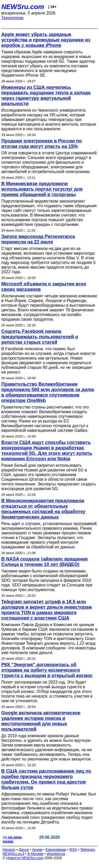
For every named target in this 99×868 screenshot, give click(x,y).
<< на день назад (12, 839)
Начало (9, 850)
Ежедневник (56, 850)
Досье (24, 850)
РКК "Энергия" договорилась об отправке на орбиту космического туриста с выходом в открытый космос (47, 670)
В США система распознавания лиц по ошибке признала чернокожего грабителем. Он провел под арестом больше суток (46, 779)
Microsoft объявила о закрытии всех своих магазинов (44, 287)
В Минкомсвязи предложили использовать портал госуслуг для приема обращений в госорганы (42, 189)
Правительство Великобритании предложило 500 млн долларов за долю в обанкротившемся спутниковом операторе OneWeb (48, 392)
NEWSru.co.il (13, 854)
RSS (73, 850)
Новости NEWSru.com (25, 858)
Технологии (12, 18)
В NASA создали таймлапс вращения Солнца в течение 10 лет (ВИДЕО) (44, 562)
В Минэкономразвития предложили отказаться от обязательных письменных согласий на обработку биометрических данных (43, 509)
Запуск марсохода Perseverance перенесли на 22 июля (38, 239)
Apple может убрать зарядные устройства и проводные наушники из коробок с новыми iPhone (46, 40)
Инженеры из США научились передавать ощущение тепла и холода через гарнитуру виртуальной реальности (46, 95)
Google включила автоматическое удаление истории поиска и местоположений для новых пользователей (41, 721)
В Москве (35, 854)
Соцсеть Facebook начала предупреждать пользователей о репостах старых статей (40, 337)
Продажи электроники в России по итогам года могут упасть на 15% (42, 144)
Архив (37, 850)
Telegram (88, 850)
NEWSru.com (23, 7)
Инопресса (56, 854)
